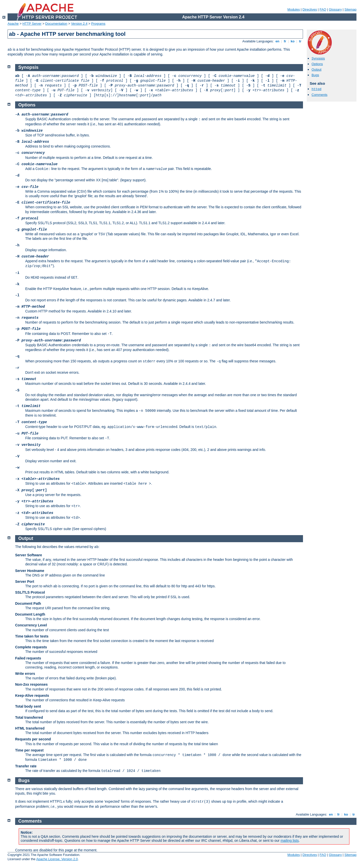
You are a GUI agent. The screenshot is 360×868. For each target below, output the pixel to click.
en (277, 41)
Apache (13, 24)
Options (317, 64)
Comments (320, 95)
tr (300, 41)
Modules (294, 9)
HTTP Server (32, 24)
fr (285, 41)
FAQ (323, 9)
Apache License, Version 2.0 (57, 859)
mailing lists (290, 841)
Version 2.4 (79, 24)
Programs (98, 24)
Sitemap (350, 9)
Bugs (315, 75)
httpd (316, 89)
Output (316, 69)
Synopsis (318, 58)
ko (293, 41)
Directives (310, 9)
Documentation (56, 24)
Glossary (335, 9)
